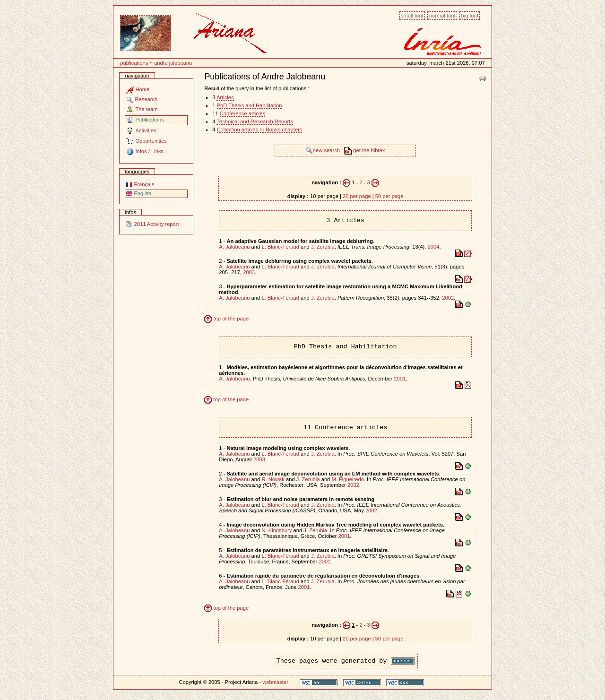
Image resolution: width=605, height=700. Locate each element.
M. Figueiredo (347, 479)
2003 (249, 272)
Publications (134, 63)
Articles (225, 97)
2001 (400, 379)
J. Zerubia (323, 247)
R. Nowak (273, 479)
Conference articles (242, 113)
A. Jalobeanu (234, 247)
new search (324, 150)
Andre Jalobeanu (173, 63)
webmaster (275, 682)
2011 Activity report (152, 224)
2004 (434, 247)
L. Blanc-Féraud (280, 247)
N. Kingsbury (277, 530)
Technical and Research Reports (255, 121)
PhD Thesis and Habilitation (250, 105)
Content (113, 11)
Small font (412, 16)
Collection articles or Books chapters (260, 130)
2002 (448, 298)
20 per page (357, 196)
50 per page (389, 196)
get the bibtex (364, 150)
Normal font (442, 16)
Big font (470, 16)
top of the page (226, 319)
